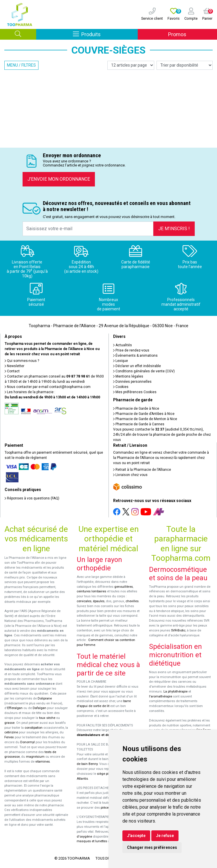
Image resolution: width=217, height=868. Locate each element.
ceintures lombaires (91, 591)
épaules (99, 601)
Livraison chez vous (130, 475)
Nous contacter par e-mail (48, 387)
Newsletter (14, 366)
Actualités (123, 345)
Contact (12, 371)
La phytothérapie (175, 692)
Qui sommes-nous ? (22, 361)
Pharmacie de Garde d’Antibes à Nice (144, 414)
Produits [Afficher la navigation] (105, 34)
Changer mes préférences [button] (152, 847)
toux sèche (47, 718)
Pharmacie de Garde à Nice (136, 409)
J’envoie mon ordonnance (59, 179)
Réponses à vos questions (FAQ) (32, 498)
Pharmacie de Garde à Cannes (139, 424)
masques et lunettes (92, 841)
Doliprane (45, 698)
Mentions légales (128, 376)
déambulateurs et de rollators (100, 735)
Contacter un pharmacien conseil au (47, 376)
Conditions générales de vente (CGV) (144, 371)
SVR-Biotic (178, 630)
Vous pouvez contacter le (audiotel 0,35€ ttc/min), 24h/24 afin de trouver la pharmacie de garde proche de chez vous (162, 435)
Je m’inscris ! (174, 229)
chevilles (132, 601)
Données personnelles (132, 382)
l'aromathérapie (161, 696)
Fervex (9, 737)
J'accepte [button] (136, 836)
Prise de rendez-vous (131, 350)
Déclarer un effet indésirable (137, 366)
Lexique (121, 361)
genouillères (124, 587)
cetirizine (11, 732)
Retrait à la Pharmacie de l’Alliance (142, 470)
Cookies (121, 387)
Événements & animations (135, 356)
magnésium (35, 757)
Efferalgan (15, 708)
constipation (34, 728)
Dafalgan (39, 708)
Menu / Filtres (21, 65)
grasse (9, 723)
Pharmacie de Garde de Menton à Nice (145, 419)
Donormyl (27, 742)
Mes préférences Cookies (135, 392)
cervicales (84, 601)
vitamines (43, 762)
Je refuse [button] (165, 836)
